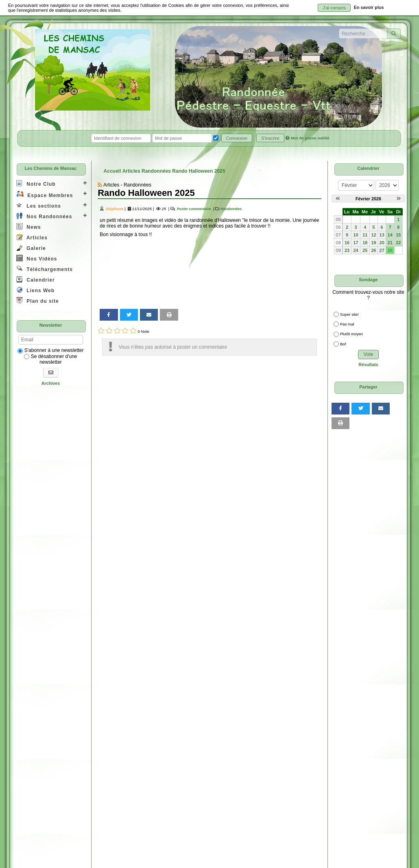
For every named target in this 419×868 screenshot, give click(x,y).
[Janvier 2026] (338, 199)
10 (356, 235)
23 (347, 250)
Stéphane (115, 209)
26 (374, 250)
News (29, 227)
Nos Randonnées (44, 216)
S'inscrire (270, 138)
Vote (368, 354)
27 (382, 250)
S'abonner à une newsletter (50, 350)
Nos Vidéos (37, 258)
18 (365, 243)
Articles (32, 237)
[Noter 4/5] (125, 331)
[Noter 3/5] (117, 331)
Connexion (237, 138)
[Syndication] (100, 185)
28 (390, 250)
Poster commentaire (193, 209)
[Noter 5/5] (133, 331)
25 (365, 250)
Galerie (31, 248)
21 (390, 243)
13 (382, 235)
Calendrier (36, 279)
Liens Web (35, 290)
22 (398, 243)
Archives (51, 383)
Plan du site (38, 301)
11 (365, 235)
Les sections (39, 205)
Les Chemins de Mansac (51, 168)
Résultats (368, 365)
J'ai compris (334, 8)
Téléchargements (45, 269)
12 (374, 235)
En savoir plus (369, 7)
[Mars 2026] (399, 199)
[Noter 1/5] (101, 331)
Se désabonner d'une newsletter (50, 359)
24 (356, 250)
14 (390, 235)
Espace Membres (45, 194)
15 (398, 235)
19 (374, 243)
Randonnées (231, 209)
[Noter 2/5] (109, 331)
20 (382, 243)
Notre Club (36, 183)
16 (347, 243)
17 (356, 243)
